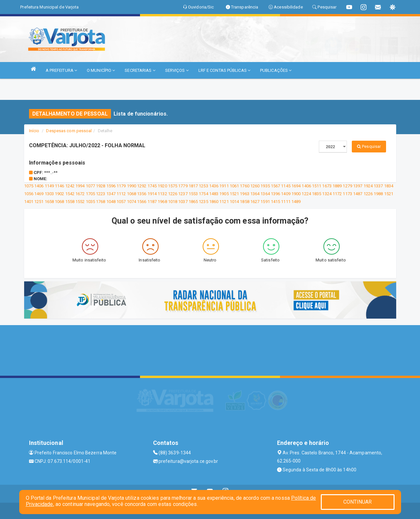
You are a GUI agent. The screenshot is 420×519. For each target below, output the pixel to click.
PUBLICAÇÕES (276, 70)
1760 (244, 186)
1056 (29, 194)
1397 (358, 186)
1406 (39, 186)
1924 (368, 186)
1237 (183, 194)
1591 (265, 202)
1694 (296, 186)
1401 (29, 202)
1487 (358, 194)
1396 (275, 194)
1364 (255, 194)
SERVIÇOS (177, 70)
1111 (286, 202)
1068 (132, 194)
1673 (327, 186)
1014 (234, 202)
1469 (39, 194)
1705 (90, 194)
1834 (389, 186)
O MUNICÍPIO (101, 70)
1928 (101, 186)
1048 (111, 202)
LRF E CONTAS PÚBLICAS (224, 70)
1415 (275, 202)
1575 (173, 186)
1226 (173, 194)
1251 (39, 202)
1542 (70, 194)
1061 (234, 186)
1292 (142, 186)
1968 (162, 202)
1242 (70, 186)
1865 (193, 202)
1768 (101, 202)
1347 (111, 194)
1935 (265, 186)
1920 (162, 186)
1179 (121, 186)
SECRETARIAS (140, 70)
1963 (244, 194)
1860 (214, 202)
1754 (203, 194)
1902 (59, 194)
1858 (244, 202)
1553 (193, 194)
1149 (49, 186)
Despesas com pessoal (69, 131)
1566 (142, 202)
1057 (121, 202)
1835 (317, 194)
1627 (255, 202)
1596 (111, 186)
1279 (347, 186)
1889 (337, 186)
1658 (49, 202)
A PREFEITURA (61, 70)
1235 (203, 202)
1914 (152, 194)
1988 (378, 194)
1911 (224, 186)
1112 (121, 194)
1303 (49, 194)
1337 (378, 186)
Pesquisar (369, 146)
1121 (224, 202)
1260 (255, 186)
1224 (306, 194)
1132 (162, 194)
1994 (80, 186)
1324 (327, 194)
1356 (142, 194)
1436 (214, 186)
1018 (173, 202)
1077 (90, 186)
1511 (317, 186)
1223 (101, 194)
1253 (203, 186)
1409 (286, 194)
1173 (347, 194)
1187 (152, 202)
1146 (59, 186)
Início (34, 131)
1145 (286, 186)
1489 (296, 202)
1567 (275, 186)
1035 (90, 202)
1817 (193, 186)
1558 (70, 202)
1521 (234, 194)
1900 (296, 194)
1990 (132, 186)
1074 (132, 202)
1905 (224, 194)
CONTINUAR (358, 502)
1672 (80, 194)
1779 (183, 186)
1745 (152, 186)
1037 (183, 202)
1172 (337, 194)
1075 (29, 186)
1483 (214, 194)
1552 (80, 202)
